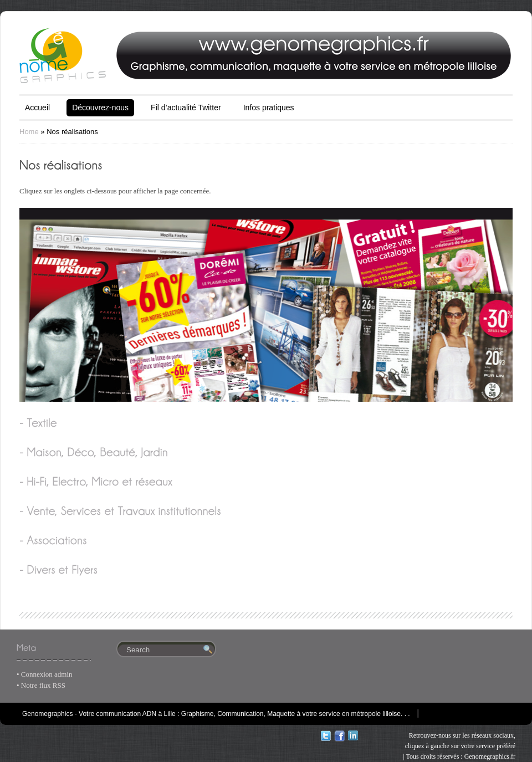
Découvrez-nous (100, 108)
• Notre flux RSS (41, 685)
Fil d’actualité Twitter (186, 108)
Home (29, 132)
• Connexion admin (45, 674)
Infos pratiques (269, 108)
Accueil (37, 108)
